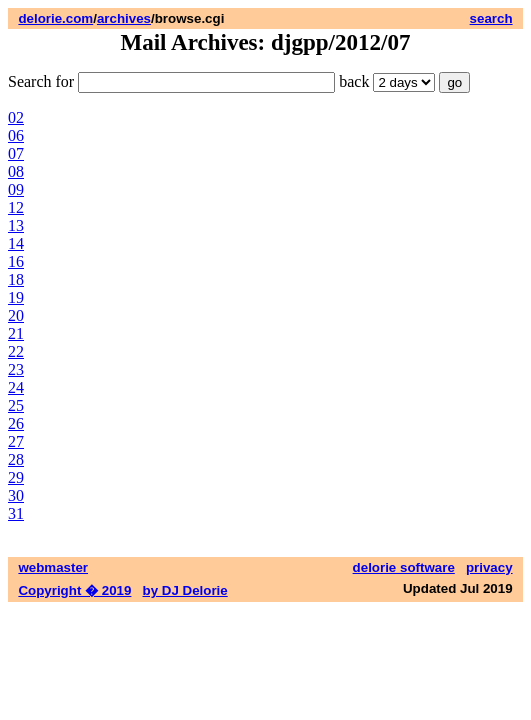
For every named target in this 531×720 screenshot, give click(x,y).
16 (16, 261)
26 (16, 423)
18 (16, 279)
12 (16, 207)
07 (16, 153)
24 (16, 387)
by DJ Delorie (185, 590)
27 (16, 441)
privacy (489, 567)
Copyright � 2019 (74, 590)
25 (16, 405)
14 (16, 243)
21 (16, 333)
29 (16, 477)
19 (16, 297)
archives (124, 18)
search (491, 18)
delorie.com (55, 18)
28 (16, 459)
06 (16, 135)
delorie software (404, 567)
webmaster (53, 567)
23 (16, 369)
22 (16, 351)
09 (16, 189)
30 (16, 495)
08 (16, 171)
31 (16, 513)
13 (16, 225)
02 (16, 117)
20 (16, 315)
